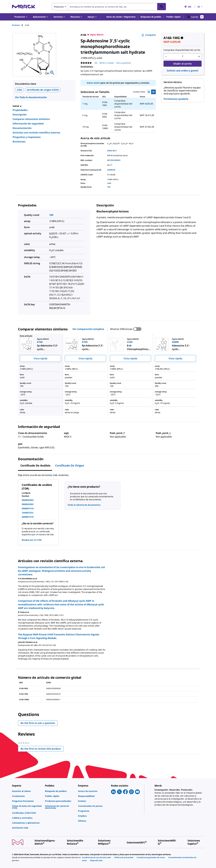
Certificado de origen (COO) (43, 90)
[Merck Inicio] (24, 7)
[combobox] (109, 7)
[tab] (18, 25)
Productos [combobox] (59, 7)
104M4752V (28, 513)
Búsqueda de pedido (151, 17)
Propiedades (20, 110)
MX (188, 7)
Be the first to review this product (42, 749)
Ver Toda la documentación (31, 97)
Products (16, 25)
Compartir (149, 35)
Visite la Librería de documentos (84, 505)
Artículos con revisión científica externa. (37, 133)
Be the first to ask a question (38, 723)
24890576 (111, 170)
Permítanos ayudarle (176, 99)
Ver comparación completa (88, 329)
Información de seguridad (28, 124)
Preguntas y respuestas (27, 137)
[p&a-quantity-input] (183, 56)
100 (109, 187)
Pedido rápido (173, 17)
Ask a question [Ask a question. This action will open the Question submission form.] (124, 63)
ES (200, 7)
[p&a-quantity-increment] (199, 56)
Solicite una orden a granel (183, 71)
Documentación (22, 128)
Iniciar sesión (93, 83)
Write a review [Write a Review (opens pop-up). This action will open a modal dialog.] (107, 63)
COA (19, 90)
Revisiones (19, 142)
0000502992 (28, 500)
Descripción (20, 115)
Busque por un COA (32, 540)
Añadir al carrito (183, 64)
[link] (27, 791)
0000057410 (28, 508)
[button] (121, 17)
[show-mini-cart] (195, 17)
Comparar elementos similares (31, 119)
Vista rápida (40, 358)
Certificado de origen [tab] (70, 465)
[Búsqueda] (162, 7)
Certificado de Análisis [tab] (35, 465)
